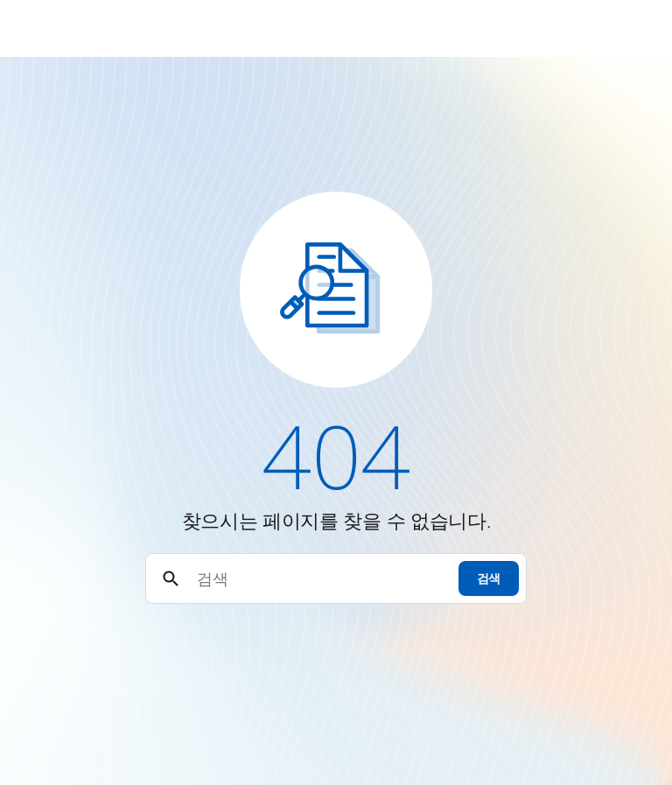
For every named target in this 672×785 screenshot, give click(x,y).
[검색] (320, 579)
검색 (489, 578)
